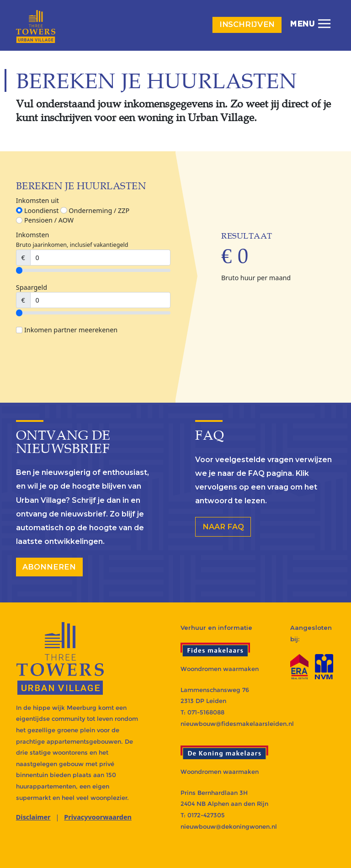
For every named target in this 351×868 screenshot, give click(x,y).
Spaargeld (32, 287)
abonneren (49, 567)
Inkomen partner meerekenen (67, 330)
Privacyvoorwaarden (98, 817)
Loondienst (37, 210)
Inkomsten (33, 235)
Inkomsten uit (37, 200)
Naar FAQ (223, 527)
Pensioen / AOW (45, 220)
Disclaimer (33, 817)
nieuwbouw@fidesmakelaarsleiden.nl (237, 724)
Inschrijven (247, 24)
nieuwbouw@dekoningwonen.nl (229, 826)
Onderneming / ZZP (95, 210)
